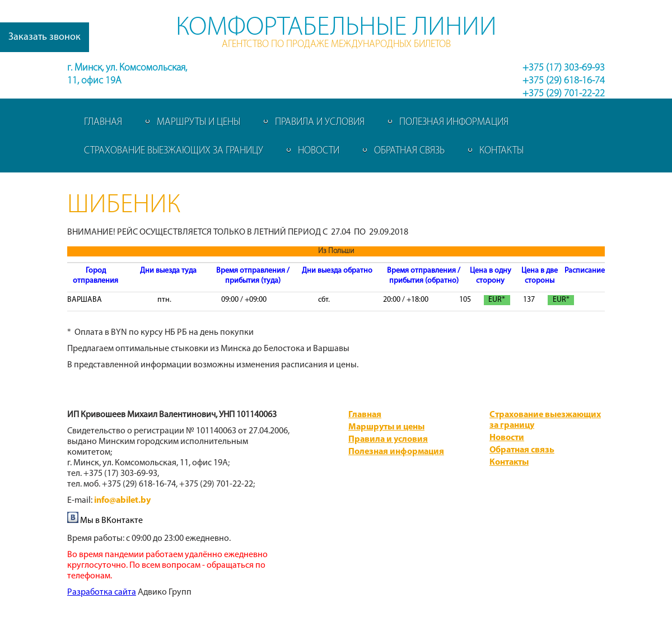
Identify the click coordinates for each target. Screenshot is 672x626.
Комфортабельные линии (336, 28)
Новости (319, 151)
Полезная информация (454, 122)
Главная (103, 122)
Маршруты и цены (199, 122)
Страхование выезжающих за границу (174, 151)
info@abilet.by (122, 501)
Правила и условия (320, 122)
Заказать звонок (45, 37)
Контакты (501, 151)
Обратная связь (409, 151)
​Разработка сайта (102, 592)
